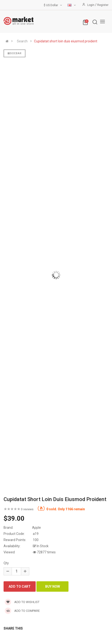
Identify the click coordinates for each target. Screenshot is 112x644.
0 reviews (27, 509)
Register (103, 5)
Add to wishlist (22, 602)
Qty (6, 563)
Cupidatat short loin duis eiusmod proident (66, 41)
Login (91, 5)
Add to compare (22, 611)
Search (22, 41)
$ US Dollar (53, 5)
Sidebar (15, 53)
